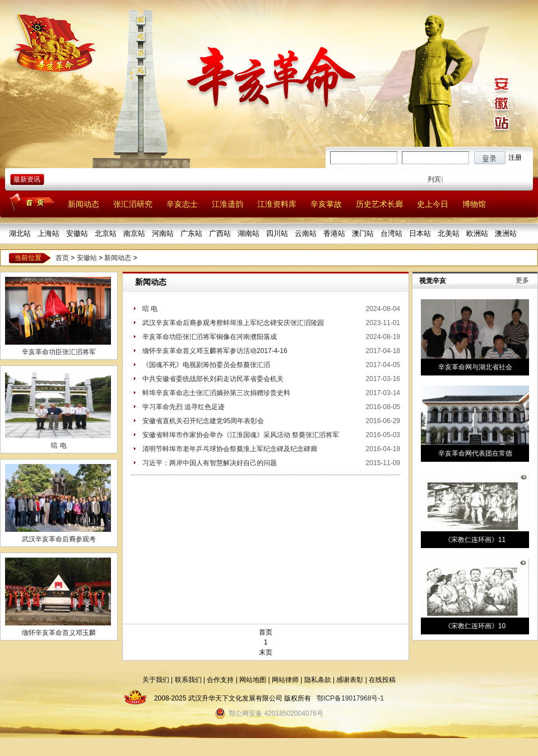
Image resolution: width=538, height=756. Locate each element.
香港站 (334, 233)
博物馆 (474, 204)
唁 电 (59, 446)
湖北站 (20, 233)
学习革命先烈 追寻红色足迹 (184, 407)
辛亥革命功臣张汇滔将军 (59, 352)
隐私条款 (318, 680)
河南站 (163, 233)
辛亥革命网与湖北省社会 (475, 367)
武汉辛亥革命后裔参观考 (59, 539)
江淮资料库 (277, 204)
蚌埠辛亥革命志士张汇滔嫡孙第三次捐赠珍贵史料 (216, 393)
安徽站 (77, 233)
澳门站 (363, 233)
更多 (522, 280)
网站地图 (253, 680)
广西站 (220, 233)
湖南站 (249, 233)
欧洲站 (477, 233)
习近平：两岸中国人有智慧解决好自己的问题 (210, 463)
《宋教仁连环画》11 (475, 540)
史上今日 (433, 204)
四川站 (277, 233)
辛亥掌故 (326, 204)
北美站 (449, 233)
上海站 (48, 233)
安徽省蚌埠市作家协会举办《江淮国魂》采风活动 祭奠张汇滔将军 (241, 435)
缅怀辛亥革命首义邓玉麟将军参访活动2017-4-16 (215, 351)
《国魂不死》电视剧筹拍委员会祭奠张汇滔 (206, 365)
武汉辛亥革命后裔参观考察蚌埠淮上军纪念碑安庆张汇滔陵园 (233, 323)
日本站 (420, 233)
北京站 (106, 233)
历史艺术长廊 (379, 204)
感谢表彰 (350, 680)
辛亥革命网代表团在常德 (475, 453)
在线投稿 (382, 680)
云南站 (306, 233)
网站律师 (285, 680)
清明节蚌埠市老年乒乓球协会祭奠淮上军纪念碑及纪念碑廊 (230, 449)
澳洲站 (506, 233)
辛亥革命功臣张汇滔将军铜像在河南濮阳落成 (210, 337)
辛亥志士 (182, 204)
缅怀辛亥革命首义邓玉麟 (59, 633)
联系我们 (188, 680)
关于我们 (156, 680)
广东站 (191, 233)
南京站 (134, 233)
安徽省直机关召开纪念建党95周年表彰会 (203, 421)
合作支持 (220, 680)
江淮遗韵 (228, 204)
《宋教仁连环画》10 (475, 626)
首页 (62, 258)
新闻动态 (84, 204)
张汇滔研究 (133, 204)
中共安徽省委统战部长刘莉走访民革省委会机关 (213, 379)
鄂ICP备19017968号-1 (350, 698)
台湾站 (391, 233)
